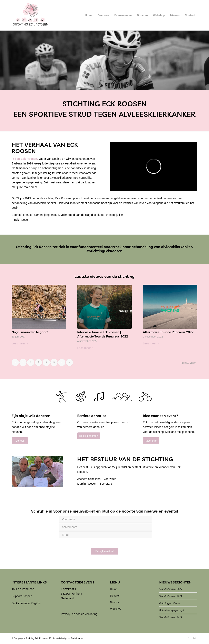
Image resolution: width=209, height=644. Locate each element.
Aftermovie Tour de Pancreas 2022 (168, 332)
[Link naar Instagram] (194, 638)
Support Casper (22, 596)
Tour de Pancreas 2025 (170, 589)
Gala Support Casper (170, 603)
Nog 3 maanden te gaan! (30, 332)
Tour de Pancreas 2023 (170, 617)
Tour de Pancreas (23, 589)
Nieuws (114, 602)
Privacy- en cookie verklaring (79, 614)
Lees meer (21, 343)
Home (114, 589)
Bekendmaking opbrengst (171, 610)
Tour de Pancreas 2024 (170, 596)
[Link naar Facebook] (188, 638)
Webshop (116, 609)
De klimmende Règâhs (26, 603)
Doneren (115, 596)
